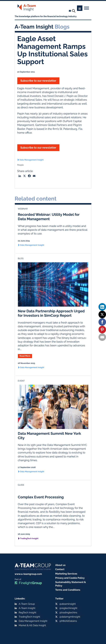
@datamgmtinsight (70, 617)
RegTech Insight (28, 612)
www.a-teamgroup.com (28, 574)
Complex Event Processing (41, 497)
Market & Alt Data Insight (32, 625)
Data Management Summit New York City (49, 436)
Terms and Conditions (68, 590)
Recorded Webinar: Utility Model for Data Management (49, 217)
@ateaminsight (68, 604)
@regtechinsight (68, 608)
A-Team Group (27, 604)
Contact (60, 569)
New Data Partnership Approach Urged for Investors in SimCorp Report (51, 313)
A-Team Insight (27, 608)
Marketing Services (66, 574)
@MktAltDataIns (68, 621)
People (21, 165)
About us (60, 565)
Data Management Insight (32, 160)
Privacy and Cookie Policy (70, 578)
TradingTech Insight (29, 539)
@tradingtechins (68, 612)
